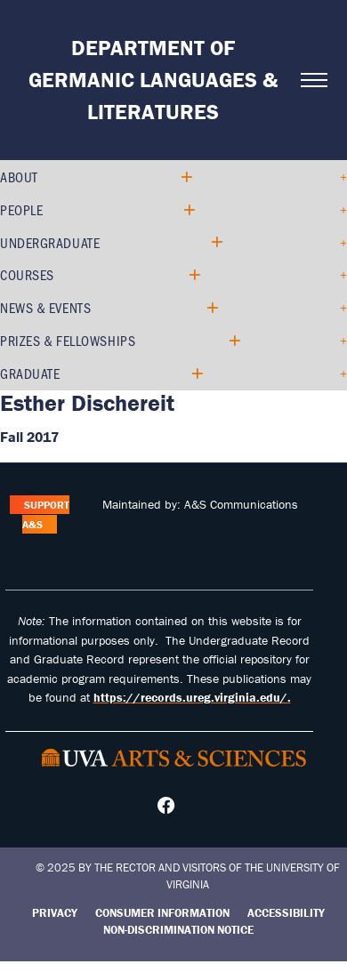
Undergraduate (50, 242)
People (21, 209)
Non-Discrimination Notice (178, 930)
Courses (27, 274)
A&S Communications (241, 504)
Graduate (30, 373)
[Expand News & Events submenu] (211, 308)
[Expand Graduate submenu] (196, 374)
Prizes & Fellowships (68, 340)
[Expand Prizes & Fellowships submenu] (234, 341)
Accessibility (286, 913)
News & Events (45, 307)
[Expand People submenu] (188, 210)
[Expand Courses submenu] (194, 275)
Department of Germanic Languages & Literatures (153, 80)
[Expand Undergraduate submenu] (216, 242)
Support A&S (45, 514)
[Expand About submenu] (186, 177)
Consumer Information (162, 913)
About (19, 177)
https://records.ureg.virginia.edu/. (192, 697)
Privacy (55, 913)
